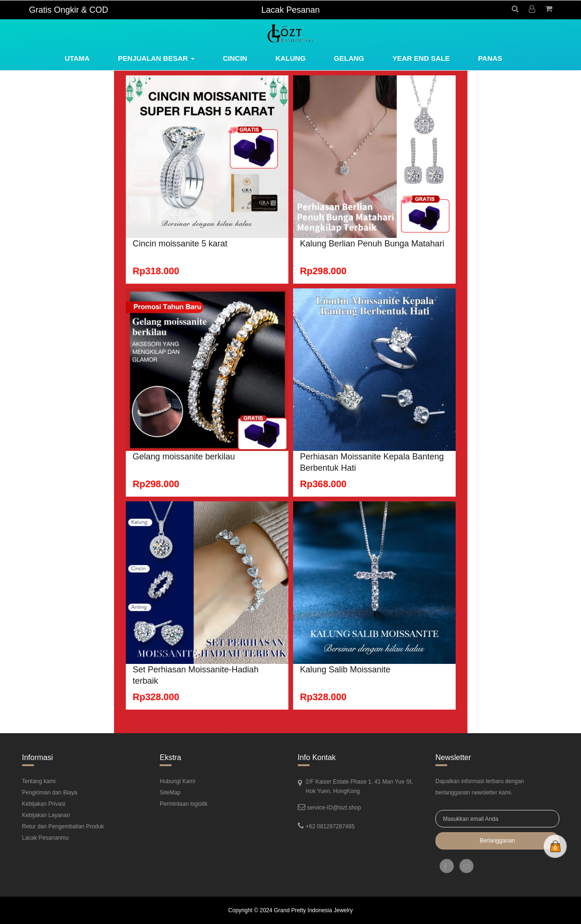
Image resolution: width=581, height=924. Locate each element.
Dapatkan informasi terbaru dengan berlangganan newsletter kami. (480, 787)
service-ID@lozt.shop (334, 808)
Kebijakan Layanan (46, 815)
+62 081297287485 (330, 826)
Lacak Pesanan (290, 10)
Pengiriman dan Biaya (50, 793)
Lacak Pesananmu (45, 838)
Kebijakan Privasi (44, 804)
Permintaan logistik (184, 804)
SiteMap (170, 793)
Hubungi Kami (177, 781)
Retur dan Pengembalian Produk (63, 826)
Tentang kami (39, 781)
